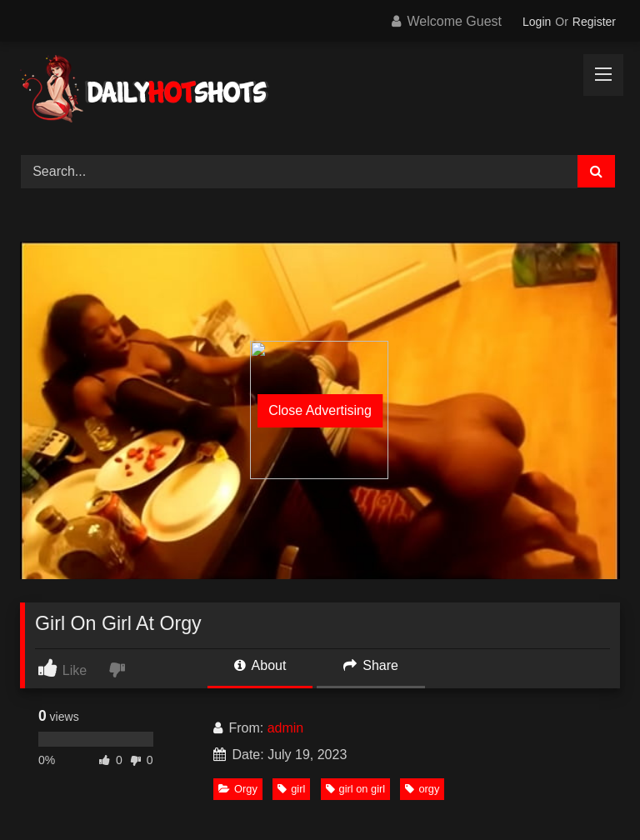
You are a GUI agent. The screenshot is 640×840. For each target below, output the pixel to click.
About (260, 665)
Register (594, 22)
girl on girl (355, 789)
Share (371, 665)
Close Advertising (320, 410)
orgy (422, 789)
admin (286, 728)
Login (537, 22)
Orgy (238, 789)
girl (291, 789)
